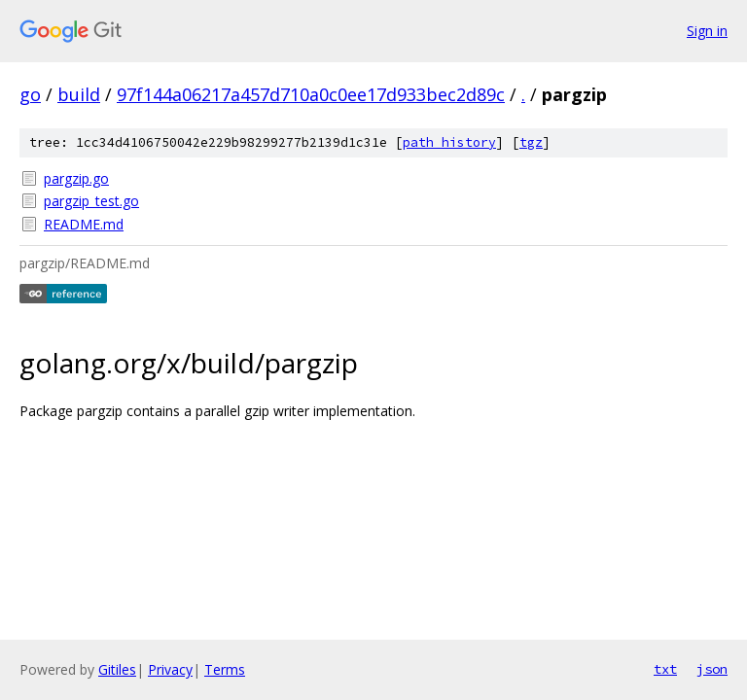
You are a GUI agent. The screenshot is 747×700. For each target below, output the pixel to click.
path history (449, 142)
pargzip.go (76, 178)
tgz (531, 142)
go (30, 94)
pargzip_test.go (91, 201)
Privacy (170, 669)
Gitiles (117, 669)
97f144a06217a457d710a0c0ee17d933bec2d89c (311, 94)
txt (665, 669)
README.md (84, 224)
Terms (225, 669)
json (712, 669)
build (79, 94)
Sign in (707, 31)
